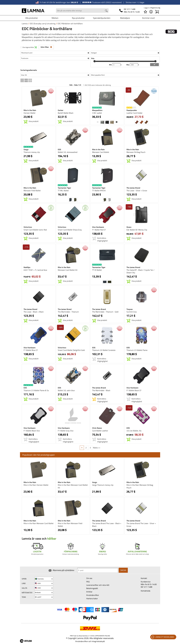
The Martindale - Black (101, 390)
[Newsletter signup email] (98, 570)
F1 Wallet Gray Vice (66, 431)
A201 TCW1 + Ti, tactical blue (35, 270)
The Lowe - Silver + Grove (137, 191)
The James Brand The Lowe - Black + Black (107, 525)
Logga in (147, 8)
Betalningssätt (92, 588)
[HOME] (33, 11)
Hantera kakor (92, 598)
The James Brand (133, 188)
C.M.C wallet (97, 113)
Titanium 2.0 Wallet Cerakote (104, 350)
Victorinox (28, 227)
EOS (59, 149)
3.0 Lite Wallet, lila (134, 431)
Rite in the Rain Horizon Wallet (36, 485)
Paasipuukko (132, 110)
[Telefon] (130, 11)
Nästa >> (97, 448)
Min (111, 65)
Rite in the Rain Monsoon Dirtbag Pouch (140, 486)
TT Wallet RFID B (99, 191)
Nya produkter (78, 18)
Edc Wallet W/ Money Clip (137, 230)
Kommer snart (148, 18)
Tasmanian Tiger (64, 188)
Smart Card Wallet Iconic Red (35, 230)
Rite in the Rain (30, 110)
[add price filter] (154, 65)
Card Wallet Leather (100, 431)
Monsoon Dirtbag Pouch (136, 152)
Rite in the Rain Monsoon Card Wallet (39, 523)
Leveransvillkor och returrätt (98, 585)
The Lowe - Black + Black (34, 312)
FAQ (88, 582)
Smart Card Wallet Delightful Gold (71, 350)
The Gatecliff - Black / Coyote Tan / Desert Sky (140, 271)
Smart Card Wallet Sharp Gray (70, 230)
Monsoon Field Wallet (32, 191)
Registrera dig (155, 8)
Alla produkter (32, 18)
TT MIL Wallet (63, 191)
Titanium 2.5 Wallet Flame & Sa (36, 390)
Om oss (89, 578)
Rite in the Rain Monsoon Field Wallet (70, 525)
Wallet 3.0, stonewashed (68, 152)
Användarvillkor (93, 595)
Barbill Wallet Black (66, 113)
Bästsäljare (125, 18)
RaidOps (27, 267)
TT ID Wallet (97, 270)
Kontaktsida (145, 591)
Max (128, 65)
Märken (55, 18)
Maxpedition (97, 110)
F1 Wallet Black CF (134, 390)
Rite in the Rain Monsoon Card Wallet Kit (73, 486)
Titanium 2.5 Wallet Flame (137, 350)
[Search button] (106, 11)
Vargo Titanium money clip (103, 485)
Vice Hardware (98, 227)
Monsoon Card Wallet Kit (68, 270)
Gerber (61, 110)
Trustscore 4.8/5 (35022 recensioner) (102, 2)
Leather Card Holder (135, 113)
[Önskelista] (145, 12)
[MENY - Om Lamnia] (151, 12)
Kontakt (144, 578)
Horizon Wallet (29, 113)
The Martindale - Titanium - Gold (105, 312)
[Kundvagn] (157, 12)
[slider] (94, 61)
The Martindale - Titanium (68, 312)
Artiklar (89, 592)
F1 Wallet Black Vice (32, 431)
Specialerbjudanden (102, 18)
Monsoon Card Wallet (101, 152)
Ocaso (129, 227)
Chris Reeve (97, 428)
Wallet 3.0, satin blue (66, 390)
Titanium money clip (32, 152)
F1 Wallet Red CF (99, 230)
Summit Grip (132, 312)
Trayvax (130, 309)
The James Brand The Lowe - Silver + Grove (141, 525)
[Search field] (82, 11)
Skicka (123, 570)
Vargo (26, 149)
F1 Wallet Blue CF (31, 350)
